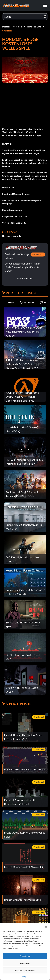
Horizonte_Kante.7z (12, 236)
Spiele (19, 27)
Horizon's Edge (34, 27)
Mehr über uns (25, 278)
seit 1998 (36, 254)
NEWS (9, 302)
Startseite (7, 27)
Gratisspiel (7, 31)
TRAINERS (27, 302)
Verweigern (25, 963)
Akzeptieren (25, 956)
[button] (46, 926)
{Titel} (24, 977)
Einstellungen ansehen (25, 971)
